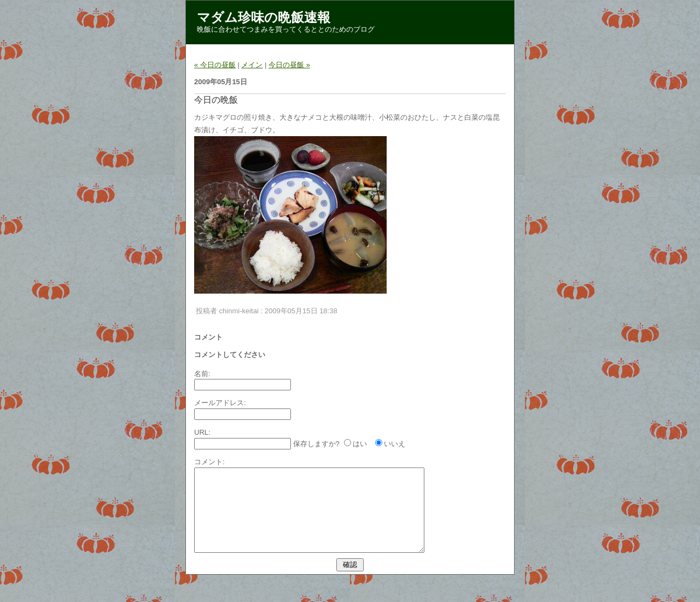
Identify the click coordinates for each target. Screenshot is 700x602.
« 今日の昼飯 (215, 65)
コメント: (209, 462)
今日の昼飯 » (289, 65)
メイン (252, 65)
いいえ (395, 444)
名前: (202, 374)
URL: (202, 432)
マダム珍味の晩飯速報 (264, 17)
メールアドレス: (220, 403)
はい (360, 444)
